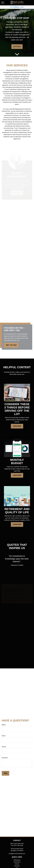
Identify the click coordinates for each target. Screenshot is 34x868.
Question (5, 758)
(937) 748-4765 (19, 844)
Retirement (17, 860)
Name (4, 725)
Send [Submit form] (6, 773)
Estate (17, 864)
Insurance (17, 866)
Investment (17, 862)
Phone (4, 747)
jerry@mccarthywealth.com (17, 854)
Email (4, 736)
